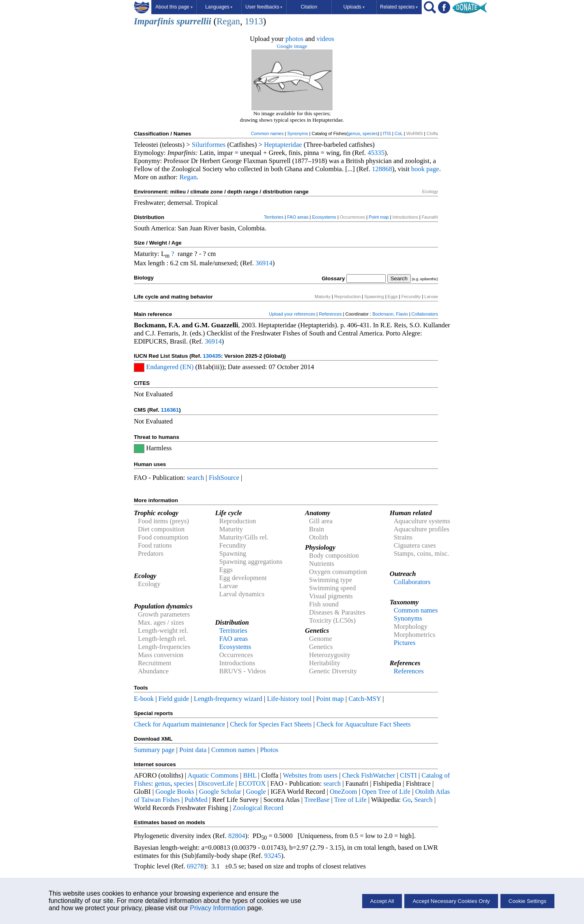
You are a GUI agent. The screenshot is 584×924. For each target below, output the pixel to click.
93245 (273, 856)
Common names (267, 133)
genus (354, 133)
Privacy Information (218, 908)
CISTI (408, 775)
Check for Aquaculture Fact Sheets (363, 724)
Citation (309, 7)
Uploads (354, 7)
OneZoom (344, 792)
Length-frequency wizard (228, 699)
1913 (254, 21)
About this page (174, 7)
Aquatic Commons (213, 775)
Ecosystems (324, 217)
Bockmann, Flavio (390, 314)
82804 (237, 836)
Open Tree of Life (386, 792)
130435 (212, 356)
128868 (382, 169)
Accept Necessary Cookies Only (451, 901)
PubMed (196, 800)
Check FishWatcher (369, 775)
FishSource (224, 478)
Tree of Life (350, 800)
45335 (376, 153)
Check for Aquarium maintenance (179, 724)
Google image (292, 46)
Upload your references (292, 314)
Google (256, 792)
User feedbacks (264, 7)
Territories (274, 217)
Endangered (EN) (170, 367)
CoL (399, 133)
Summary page (154, 750)
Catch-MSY (365, 699)
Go (407, 800)
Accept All (382, 901)
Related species (399, 7)
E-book (144, 699)
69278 (195, 866)
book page (425, 169)
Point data (193, 750)
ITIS (387, 133)
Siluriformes (209, 145)
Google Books (175, 792)
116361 (170, 410)
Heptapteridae (283, 145)
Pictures (405, 643)
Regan (228, 21)
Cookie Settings (527, 901)
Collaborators (425, 314)
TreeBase (317, 800)
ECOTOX (252, 783)
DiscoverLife (216, 783)
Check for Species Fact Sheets (271, 724)
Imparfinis (154, 21)
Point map (379, 217)
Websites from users (310, 775)
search (196, 478)
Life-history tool (289, 699)
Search (423, 800)
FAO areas (298, 217)
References (330, 314)
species (370, 133)
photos (294, 39)
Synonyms (297, 133)
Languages (219, 7)
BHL (250, 775)
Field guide (174, 699)
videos (326, 39)
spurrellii (194, 21)
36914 (264, 263)
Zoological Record (258, 808)
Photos (269, 750)
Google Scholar (220, 792)
